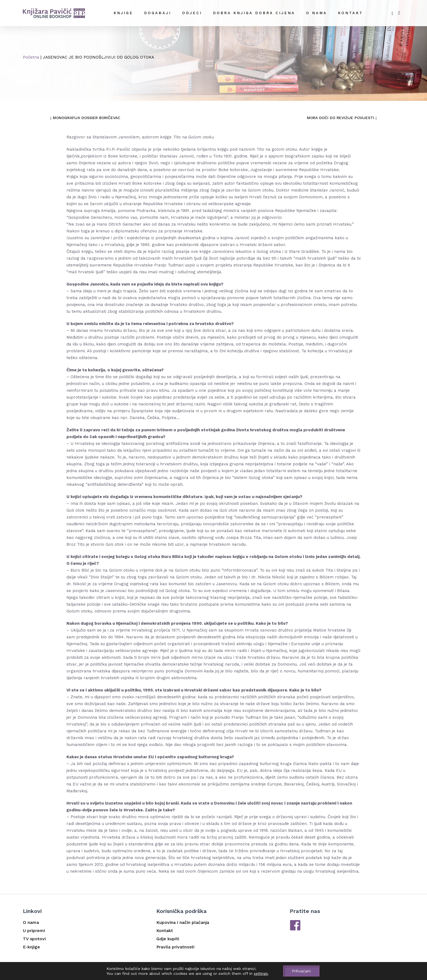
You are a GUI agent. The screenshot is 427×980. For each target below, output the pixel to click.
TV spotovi (34, 939)
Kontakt (350, 13)
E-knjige (31, 947)
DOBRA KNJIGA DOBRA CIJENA (254, 13)
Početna (31, 57)
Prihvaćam (301, 971)
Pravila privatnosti (175, 947)
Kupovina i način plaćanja (183, 922)
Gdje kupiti (168, 939)
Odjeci (192, 13)
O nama (317, 13)
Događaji (158, 13)
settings (261, 973)
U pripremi (34, 931)
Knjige (123, 13)
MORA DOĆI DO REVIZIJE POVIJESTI (342, 118)
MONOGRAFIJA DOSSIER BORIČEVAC (85, 118)
